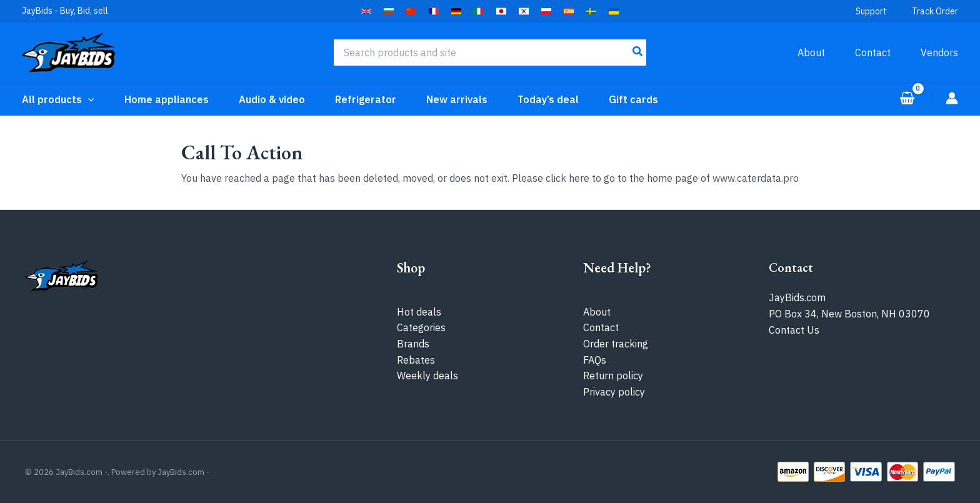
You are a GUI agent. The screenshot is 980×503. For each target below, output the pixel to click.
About (597, 312)
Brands (413, 344)
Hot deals (419, 312)
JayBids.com (797, 297)
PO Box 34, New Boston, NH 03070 (849, 314)
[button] (366, 11)
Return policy (613, 376)
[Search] (638, 52)
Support (871, 11)
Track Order (935, 11)
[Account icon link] (952, 98)
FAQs (595, 360)
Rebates (416, 360)
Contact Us (794, 330)
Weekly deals (427, 376)
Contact (601, 327)
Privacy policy (614, 392)
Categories (421, 327)
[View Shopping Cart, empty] (907, 99)
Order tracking (616, 344)
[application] (88, 99)
